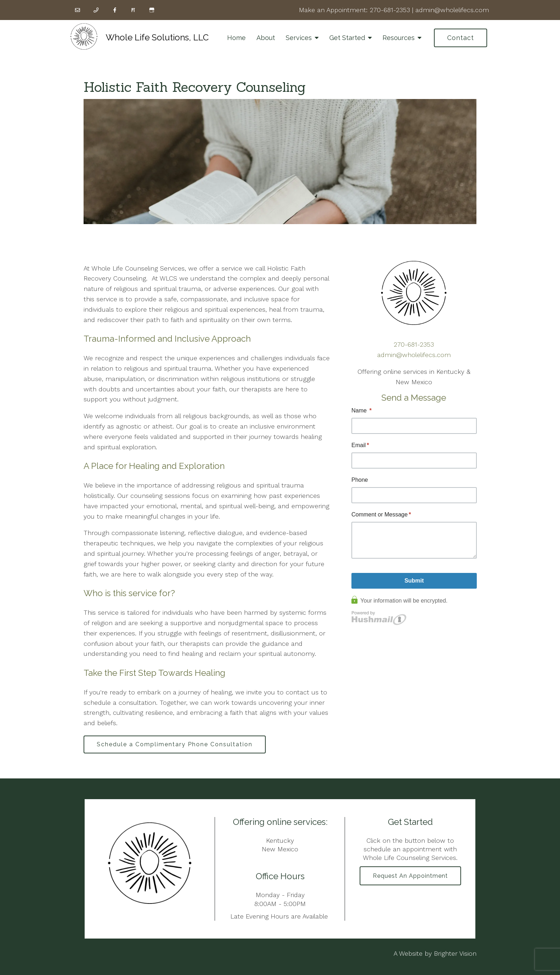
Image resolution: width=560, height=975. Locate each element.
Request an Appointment (410, 876)
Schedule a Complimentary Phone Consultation (175, 744)
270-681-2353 (390, 10)
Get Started (347, 38)
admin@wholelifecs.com (452, 10)
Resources (399, 38)
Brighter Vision (455, 953)
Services (299, 38)
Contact (461, 38)
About (266, 38)
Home (236, 38)
